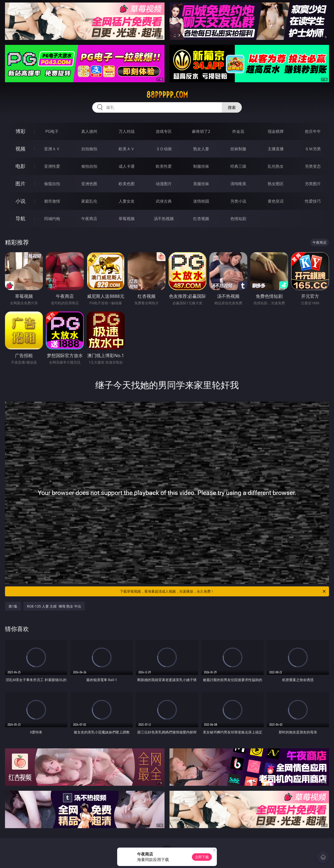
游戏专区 (164, 131)
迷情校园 (201, 201)
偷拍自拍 (89, 166)
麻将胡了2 (201, 131)
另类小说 (238, 201)
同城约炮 (52, 219)
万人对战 (127, 131)
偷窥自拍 (52, 184)
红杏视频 (201, 219)
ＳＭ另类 (313, 149)
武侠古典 (164, 201)
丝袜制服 (238, 149)
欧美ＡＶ (127, 149)
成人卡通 (127, 166)
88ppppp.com (167, 95)
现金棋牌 (276, 131)
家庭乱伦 (89, 201)
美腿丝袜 (201, 184)
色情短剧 (238, 219)
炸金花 (238, 131)
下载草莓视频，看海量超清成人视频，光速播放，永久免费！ (223, 591)
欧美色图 (127, 184)
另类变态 (313, 166)
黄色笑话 (276, 201)
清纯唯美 (238, 184)
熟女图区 (276, 184)
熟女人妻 (201, 149)
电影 (20, 166)
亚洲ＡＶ (52, 149)
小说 (20, 201)
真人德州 (89, 131)
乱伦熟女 (276, 166)
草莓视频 (127, 219)
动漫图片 (164, 184)
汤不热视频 (164, 219)
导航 (20, 218)
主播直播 (276, 149)
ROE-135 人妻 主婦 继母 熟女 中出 (54, 606)
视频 (20, 149)
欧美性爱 (164, 166)
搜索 (232, 107)
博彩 (20, 131)
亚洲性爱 (52, 166)
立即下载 (202, 857)
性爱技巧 (313, 201)
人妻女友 (127, 201)
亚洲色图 (89, 184)
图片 (20, 184)
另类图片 (313, 184)
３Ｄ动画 (164, 149)
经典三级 (238, 166)
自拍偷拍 (89, 149)
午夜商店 (89, 219)
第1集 (13, 606)
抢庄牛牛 (313, 131)
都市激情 (52, 201)
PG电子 (52, 131)
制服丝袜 (201, 166)
